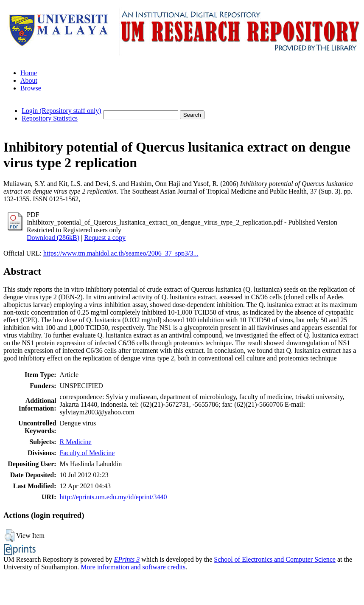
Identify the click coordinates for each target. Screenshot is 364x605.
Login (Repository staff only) (62, 111)
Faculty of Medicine (87, 453)
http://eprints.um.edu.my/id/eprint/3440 (113, 497)
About (29, 80)
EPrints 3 (127, 559)
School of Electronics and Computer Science (275, 559)
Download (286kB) (53, 238)
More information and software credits (133, 567)
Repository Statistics (50, 118)
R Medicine (76, 442)
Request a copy (105, 238)
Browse (31, 88)
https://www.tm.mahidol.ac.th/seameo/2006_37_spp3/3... (121, 253)
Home (29, 73)
